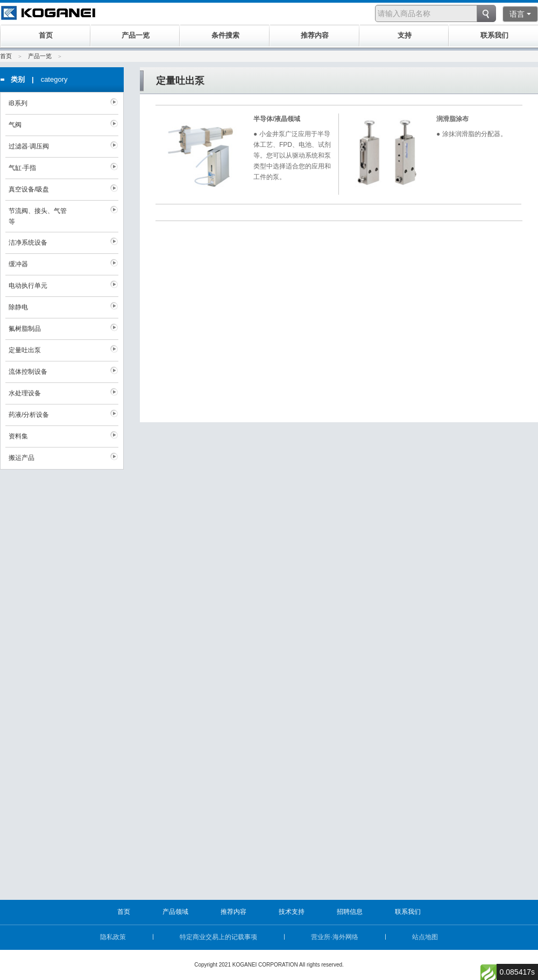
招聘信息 (350, 912)
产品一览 (40, 56)
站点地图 (425, 937)
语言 (520, 14)
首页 (6, 56)
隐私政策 (113, 937)
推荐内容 (233, 912)
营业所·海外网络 (334, 937)
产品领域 (175, 912)
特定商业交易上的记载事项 (218, 937)
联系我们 (408, 912)
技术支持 (292, 912)
